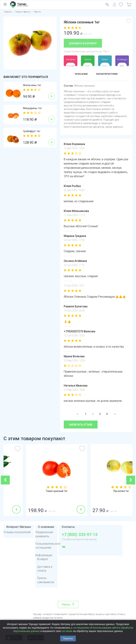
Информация (44, 555)
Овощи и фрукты (23, 12)
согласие (67, 631)
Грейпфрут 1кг (32, 131)
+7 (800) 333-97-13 (80, 535)
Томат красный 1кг (100, 491)
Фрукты (38, 12)
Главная (8, 12)
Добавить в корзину (83, 43)
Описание (79, 74)
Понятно (68, 639)
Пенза (66, 604)
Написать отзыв (81, 425)
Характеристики (108, 74)
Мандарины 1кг (32, 108)
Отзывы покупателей (17, 532)
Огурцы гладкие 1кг (36, 491)
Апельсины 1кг (32, 85)
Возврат (43, 559)
